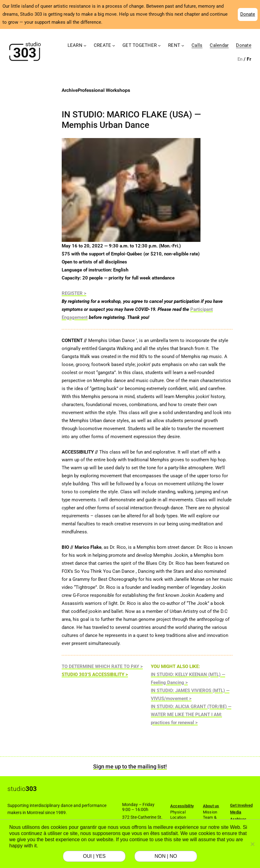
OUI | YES (94, 856)
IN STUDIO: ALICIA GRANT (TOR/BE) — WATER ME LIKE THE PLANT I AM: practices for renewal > (191, 715)
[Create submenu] (114, 45)
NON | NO (166, 856)
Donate (248, 14)
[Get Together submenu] (159, 45)
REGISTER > (74, 293)
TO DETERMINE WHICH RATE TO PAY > (102, 666)
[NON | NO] (252, 844)
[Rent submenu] (183, 45)
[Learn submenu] (85, 45)
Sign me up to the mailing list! (130, 766)
